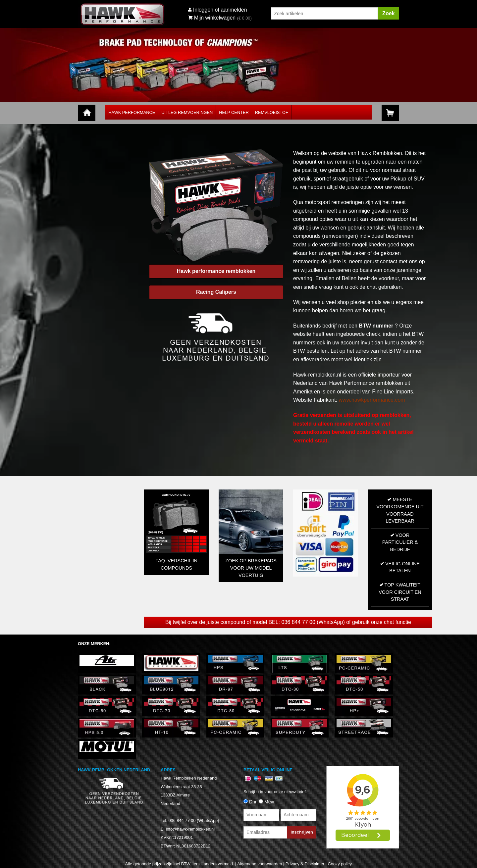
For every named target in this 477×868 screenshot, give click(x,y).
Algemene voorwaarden (260, 864)
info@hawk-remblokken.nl (190, 829)
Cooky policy (340, 864)
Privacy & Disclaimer (305, 864)
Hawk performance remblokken (216, 271)
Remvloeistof (272, 112)
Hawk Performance (132, 112)
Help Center (234, 112)
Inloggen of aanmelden (220, 10)
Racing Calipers (216, 292)
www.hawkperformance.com (372, 400)
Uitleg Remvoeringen (187, 112)
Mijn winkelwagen (212, 18)
